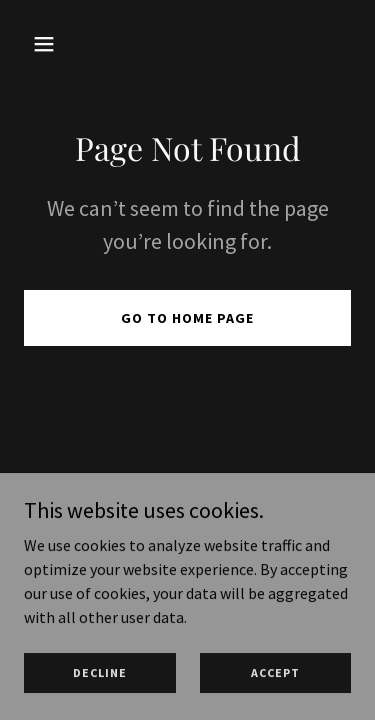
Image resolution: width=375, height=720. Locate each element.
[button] (48, 44)
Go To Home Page (187, 318)
